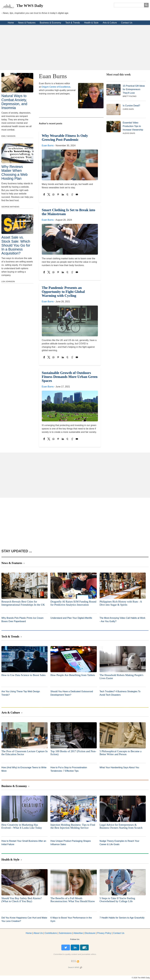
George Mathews (10, 207)
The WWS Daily (30, 6)
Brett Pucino (130, 96)
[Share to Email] (77, 194)
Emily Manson (8, 136)
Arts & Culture (110, 23)
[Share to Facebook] (44, 194)
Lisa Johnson (8, 282)
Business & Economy (50, 23)
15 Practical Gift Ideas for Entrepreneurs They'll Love (134, 89)
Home (11, 23)
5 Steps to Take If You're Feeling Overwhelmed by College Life (117, 900)
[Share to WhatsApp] (53, 194)
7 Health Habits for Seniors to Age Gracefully (122, 918)
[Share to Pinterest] (58, 194)
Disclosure (90, 933)
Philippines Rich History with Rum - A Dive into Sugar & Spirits (121, 603)
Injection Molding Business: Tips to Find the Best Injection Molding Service (73, 826)
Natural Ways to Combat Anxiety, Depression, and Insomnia (14, 102)
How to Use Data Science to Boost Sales (24, 675)
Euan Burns (48, 146)
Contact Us (127, 23)
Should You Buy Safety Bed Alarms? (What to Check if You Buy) (22, 900)
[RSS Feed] (74, 961)
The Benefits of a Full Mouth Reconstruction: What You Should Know (73, 900)
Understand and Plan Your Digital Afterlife (71, 618)
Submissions (65, 933)
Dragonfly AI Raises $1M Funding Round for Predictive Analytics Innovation (73, 603)
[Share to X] (49, 194)
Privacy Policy (104, 933)
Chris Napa (128, 109)
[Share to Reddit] (72, 194)
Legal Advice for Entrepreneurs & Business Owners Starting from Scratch (121, 826)
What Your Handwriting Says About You (119, 767)
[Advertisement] (75, 48)
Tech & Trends (73, 23)
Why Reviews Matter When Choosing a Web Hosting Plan (14, 173)
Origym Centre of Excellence (56, 87)
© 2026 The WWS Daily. (141, 978)
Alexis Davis (129, 133)
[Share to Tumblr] (67, 194)
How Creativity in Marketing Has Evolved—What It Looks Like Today (22, 826)
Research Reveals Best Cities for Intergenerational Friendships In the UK (23, 603)
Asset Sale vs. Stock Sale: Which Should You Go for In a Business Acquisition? (16, 245)
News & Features (27, 23)
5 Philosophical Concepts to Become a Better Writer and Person (121, 753)
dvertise (78, 933)
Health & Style (91, 23)
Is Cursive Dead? (131, 106)
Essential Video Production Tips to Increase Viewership (133, 126)
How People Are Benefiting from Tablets (73, 675)
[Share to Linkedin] (63, 194)
